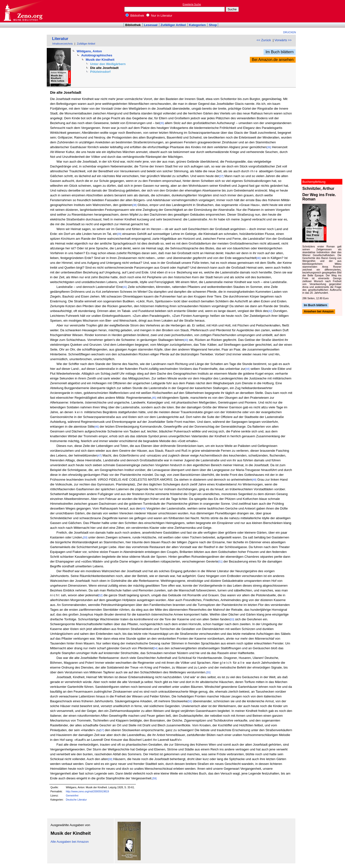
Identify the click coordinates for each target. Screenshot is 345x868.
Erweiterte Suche (192, 4)
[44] (247, 369)
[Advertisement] (323, 11)
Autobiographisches (97, 55)
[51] (220, 562)
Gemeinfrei (72, 795)
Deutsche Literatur (76, 800)
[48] (254, 480)
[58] (110, 759)
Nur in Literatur (159, 16)
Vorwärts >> (283, 40)
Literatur (60, 39)
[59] (154, 778)
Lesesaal (151, 25)
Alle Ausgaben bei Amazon (70, 842)
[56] (190, 701)
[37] (221, 176)
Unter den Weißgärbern (108, 64)
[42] (270, 311)
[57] (102, 730)
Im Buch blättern (280, 52)
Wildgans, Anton (89, 51)
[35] (162, 123)
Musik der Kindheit (100, 60)
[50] (85, 537)
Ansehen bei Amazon (319, 312)
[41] (125, 287)
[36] (269, 147)
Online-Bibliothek (23, 11)
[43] (186, 340)
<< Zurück (264, 40)
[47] (100, 456)
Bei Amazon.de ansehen (273, 60)
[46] (97, 427)
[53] (232, 619)
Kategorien (197, 25)
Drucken (290, 32)
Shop (213, 25)
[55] (208, 672)
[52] (100, 595)
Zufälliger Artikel (173, 25)
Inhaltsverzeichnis (63, 44)
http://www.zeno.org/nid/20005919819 (87, 791)
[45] (154, 398)
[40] (259, 258)
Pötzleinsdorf (100, 72)
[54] (155, 648)
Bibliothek (135, 16)
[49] (143, 509)
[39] (119, 234)
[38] (134, 205)
